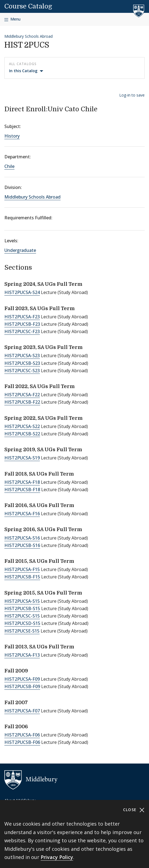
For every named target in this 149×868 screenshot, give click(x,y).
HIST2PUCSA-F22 (22, 395)
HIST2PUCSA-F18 (22, 482)
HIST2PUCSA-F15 (22, 569)
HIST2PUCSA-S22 (22, 426)
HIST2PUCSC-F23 (22, 331)
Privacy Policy (57, 857)
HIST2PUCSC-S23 (22, 371)
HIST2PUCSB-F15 (22, 577)
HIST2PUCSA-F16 (22, 514)
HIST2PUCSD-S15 (22, 623)
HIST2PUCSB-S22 (22, 434)
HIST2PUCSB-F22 (22, 402)
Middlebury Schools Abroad (29, 36)
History (12, 136)
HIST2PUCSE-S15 (22, 631)
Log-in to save (132, 95)
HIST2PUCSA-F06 (22, 735)
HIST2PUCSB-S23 (22, 363)
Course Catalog (28, 6)
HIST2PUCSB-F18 (22, 490)
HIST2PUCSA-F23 (22, 317)
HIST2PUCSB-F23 (22, 324)
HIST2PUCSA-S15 (22, 601)
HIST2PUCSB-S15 (22, 608)
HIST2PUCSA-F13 (22, 655)
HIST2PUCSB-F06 (22, 742)
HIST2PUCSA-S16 (22, 538)
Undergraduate (20, 250)
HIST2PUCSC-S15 (22, 616)
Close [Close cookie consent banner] (134, 810)
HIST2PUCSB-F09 (22, 686)
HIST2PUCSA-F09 (22, 679)
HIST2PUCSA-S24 (22, 292)
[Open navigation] (12, 19)
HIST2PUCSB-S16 (22, 545)
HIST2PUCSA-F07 (22, 711)
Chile (9, 166)
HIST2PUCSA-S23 (22, 356)
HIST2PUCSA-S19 (22, 458)
